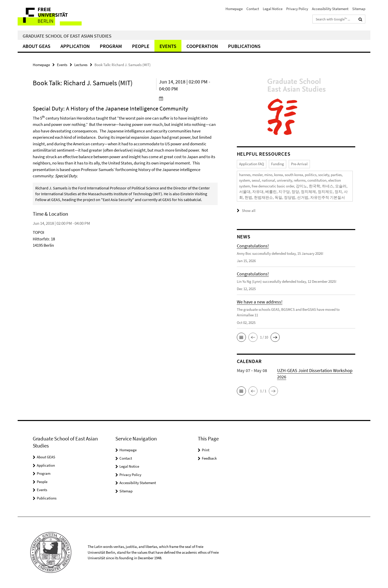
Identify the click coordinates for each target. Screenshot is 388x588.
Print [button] (206, 450)
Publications (244, 46)
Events (168, 46)
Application (75, 46)
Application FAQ (252, 164)
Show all (249, 211)
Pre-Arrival (299, 164)
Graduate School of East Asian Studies (67, 36)
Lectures (81, 65)
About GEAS (37, 46)
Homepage (234, 9)
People (141, 46)
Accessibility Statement (330, 9)
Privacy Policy (297, 9)
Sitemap (359, 9)
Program (111, 46)
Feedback (209, 458)
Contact (253, 9)
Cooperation (202, 46)
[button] (241, 337)
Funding (278, 164)
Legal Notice (273, 9)
